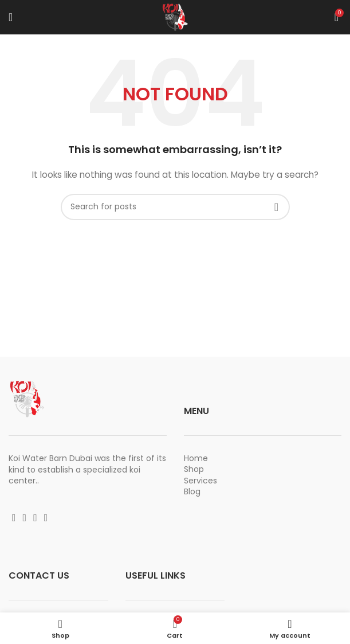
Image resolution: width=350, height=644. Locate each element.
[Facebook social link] (14, 518)
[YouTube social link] (35, 518)
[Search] (175, 207)
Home (196, 458)
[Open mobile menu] (11, 17)
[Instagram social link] (25, 518)
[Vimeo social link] (46, 518)
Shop (194, 469)
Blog (192, 491)
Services (200, 481)
